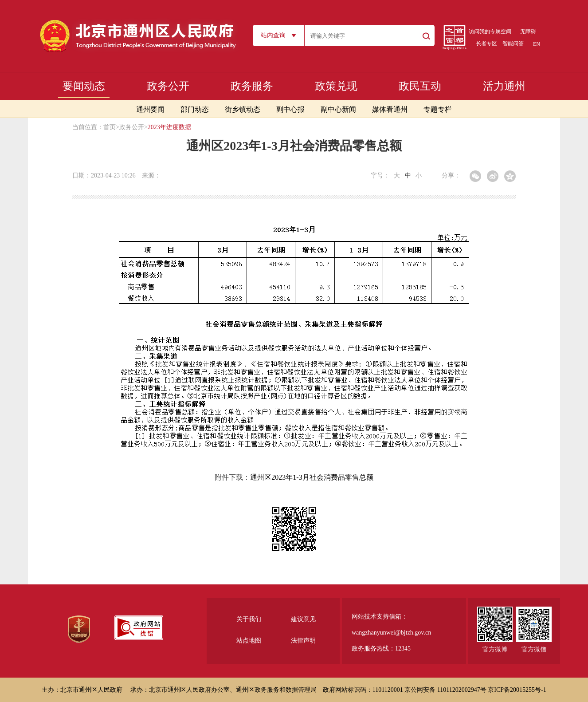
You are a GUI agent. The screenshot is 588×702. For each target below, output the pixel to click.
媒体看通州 (390, 109)
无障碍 (528, 32)
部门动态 (195, 109)
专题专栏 (438, 109)
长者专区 (486, 43)
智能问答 (513, 43)
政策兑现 (336, 86)
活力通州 (504, 86)
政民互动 (420, 86)
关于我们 (249, 619)
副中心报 (290, 109)
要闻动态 (84, 86)
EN (537, 44)
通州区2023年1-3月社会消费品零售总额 (312, 477)
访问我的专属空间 (490, 32)
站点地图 (249, 641)
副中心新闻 (338, 109)
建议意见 (303, 619)
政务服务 (252, 86)
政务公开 (168, 86)
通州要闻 (150, 109)
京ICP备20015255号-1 (517, 690)
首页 (110, 127)
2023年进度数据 (169, 127)
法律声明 (303, 641)
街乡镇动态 (243, 109)
